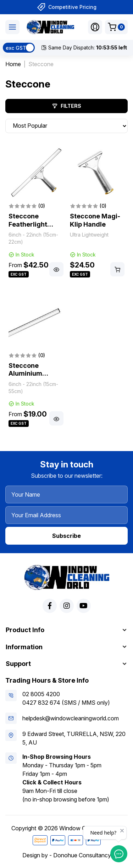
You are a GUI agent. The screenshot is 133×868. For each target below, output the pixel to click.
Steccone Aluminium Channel (25, 374)
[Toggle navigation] (12, 27)
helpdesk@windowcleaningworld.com (71, 718)
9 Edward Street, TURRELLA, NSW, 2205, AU (74, 738)
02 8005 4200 (41, 694)
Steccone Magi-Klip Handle (95, 220)
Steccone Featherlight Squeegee (28, 224)
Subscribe (66, 536)
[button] (95, 27)
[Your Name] (66, 494)
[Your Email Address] (66, 515)
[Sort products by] (66, 126)
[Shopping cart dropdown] (116, 27)
